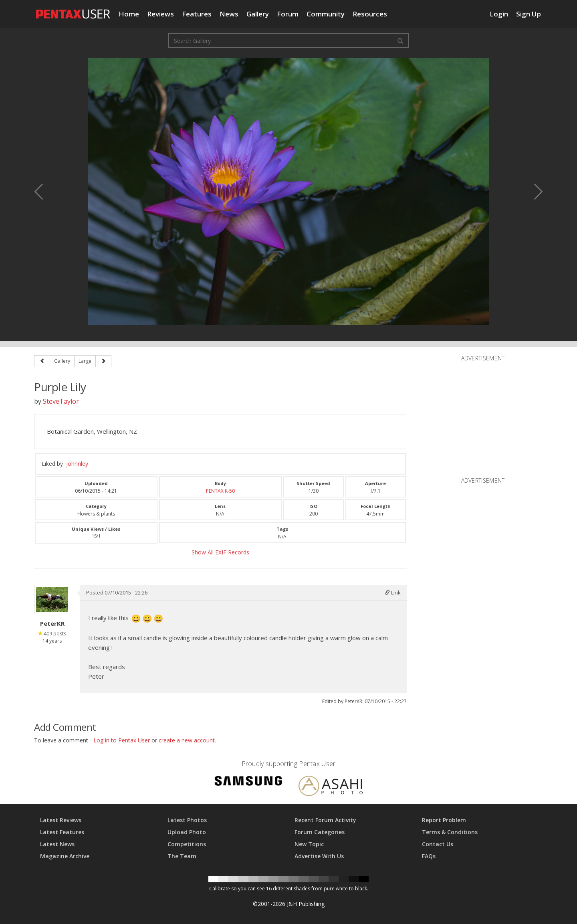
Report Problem (444, 820)
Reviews (160, 14)
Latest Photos (187, 820)
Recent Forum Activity (325, 820)
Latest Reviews (61, 820)
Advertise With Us (319, 856)
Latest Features (62, 832)
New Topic (309, 844)
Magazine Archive (65, 856)
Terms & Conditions (450, 832)
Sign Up (529, 14)
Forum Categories (320, 832)
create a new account (187, 740)
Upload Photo (187, 832)
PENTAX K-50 (220, 491)
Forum (288, 14)
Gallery (258, 14)
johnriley (77, 464)
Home (129, 14)
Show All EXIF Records (220, 552)
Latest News (57, 844)
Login (499, 14)
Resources (370, 14)
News (229, 14)
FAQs (429, 856)
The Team (182, 856)
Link (393, 592)
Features (197, 14)
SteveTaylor (61, 401)
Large (85, 361)
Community (326, 14)
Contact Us (438, 844)
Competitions (187, 844)
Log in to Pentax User (122, 740)
